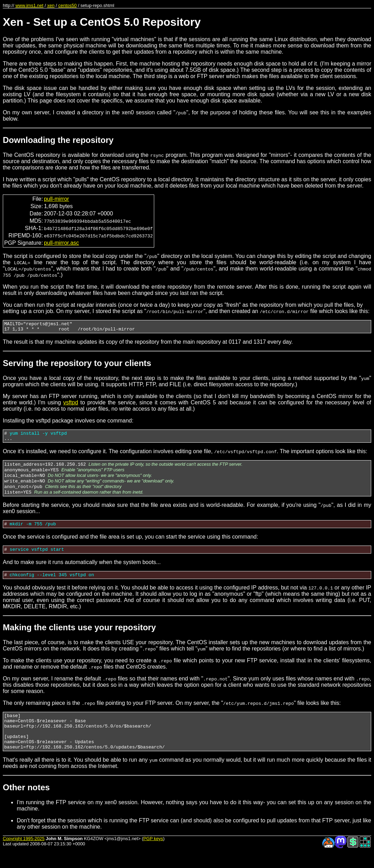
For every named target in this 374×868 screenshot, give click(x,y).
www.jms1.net (29, 5)
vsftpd (71, 405)
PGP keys (153, 857)
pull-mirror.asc (61, 243)
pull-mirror (57, 199)
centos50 (68, 5)
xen (51, 5)
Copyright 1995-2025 (24, 857)
